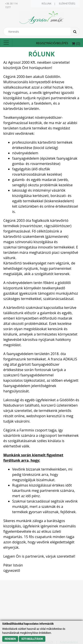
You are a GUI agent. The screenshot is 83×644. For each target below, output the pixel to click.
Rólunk (46, 3)
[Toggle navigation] (6, 43)
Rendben (10, 639)
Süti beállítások (32, 639)
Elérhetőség (67, 3)
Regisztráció (46, 43)
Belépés (62, 43)
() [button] (76, 44)
